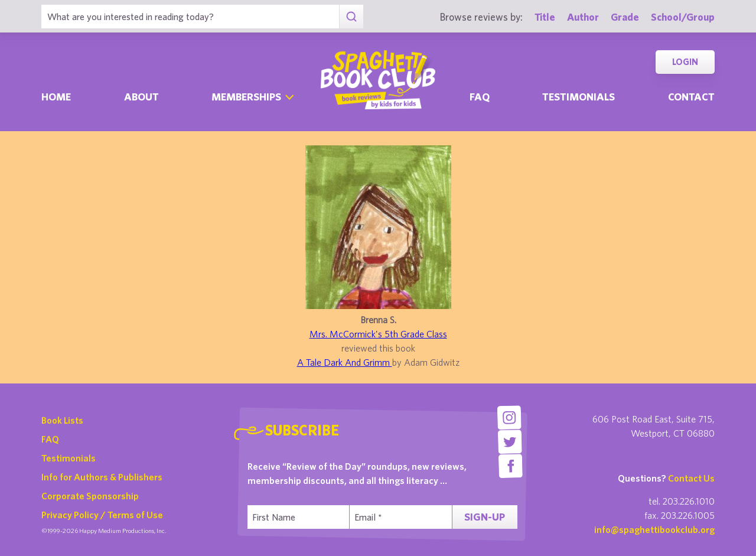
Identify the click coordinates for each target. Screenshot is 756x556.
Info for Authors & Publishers (102, 477)
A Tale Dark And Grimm (345, 362)
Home (56, 97)
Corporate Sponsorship (90, 496)
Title (545, 17)
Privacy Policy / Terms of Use (102, 515)
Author (583, 17)
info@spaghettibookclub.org (654, 529)
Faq (480, 97)
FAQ (50, 439)
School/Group (683, 17)
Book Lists (62, 420)
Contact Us (691, 478)
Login (685, 62)
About (141, 97)
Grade (625, 17)
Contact (691, 97)
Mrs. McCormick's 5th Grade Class (378, 334)
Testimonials (579, 97)
